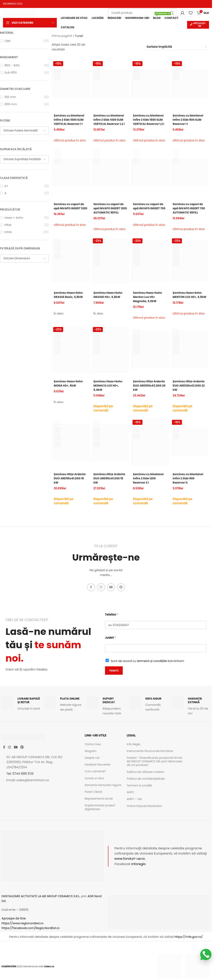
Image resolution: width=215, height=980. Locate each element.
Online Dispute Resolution (144, 813)
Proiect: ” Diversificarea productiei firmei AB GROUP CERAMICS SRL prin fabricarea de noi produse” (155, 769)
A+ (6, 187)
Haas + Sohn (14, 218)
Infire (8, 233)
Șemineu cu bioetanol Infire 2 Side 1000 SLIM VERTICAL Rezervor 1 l (71, 120)
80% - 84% (12, 66)
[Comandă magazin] (177, 48)
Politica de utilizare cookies (145, 779)
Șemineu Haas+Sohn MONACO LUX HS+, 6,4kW (109, 391)
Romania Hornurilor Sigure (103, 792)
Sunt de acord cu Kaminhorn (147, 668)
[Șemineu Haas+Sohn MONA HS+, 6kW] (71, 355)
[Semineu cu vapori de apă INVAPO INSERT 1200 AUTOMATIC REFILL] (110, 176)
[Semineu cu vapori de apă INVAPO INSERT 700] (150, 176)
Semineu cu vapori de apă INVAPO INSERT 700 (150, 212)
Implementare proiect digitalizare (100, 814)
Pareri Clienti (93, 799)
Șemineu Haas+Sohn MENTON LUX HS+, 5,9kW (188, 303)
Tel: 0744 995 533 (20, 784)
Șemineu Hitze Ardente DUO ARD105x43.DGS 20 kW (147, 393)
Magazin (91, 758)
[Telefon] (156, 632)
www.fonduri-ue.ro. (130, 866)
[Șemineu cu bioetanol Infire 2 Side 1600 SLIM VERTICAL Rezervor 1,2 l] (150, 84)
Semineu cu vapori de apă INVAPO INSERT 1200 (70, 212)
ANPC (131, 799)
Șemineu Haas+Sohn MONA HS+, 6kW (70, 389)
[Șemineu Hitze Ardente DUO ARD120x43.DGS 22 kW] (189, 355)
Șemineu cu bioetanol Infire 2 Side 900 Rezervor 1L (189, 487)
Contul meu (93, 751)
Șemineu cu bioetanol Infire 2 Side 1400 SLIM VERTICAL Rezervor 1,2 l (110, 122)
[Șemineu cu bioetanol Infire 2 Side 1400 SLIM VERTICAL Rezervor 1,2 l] (110, 84)
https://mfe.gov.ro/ (188, 944)
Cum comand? (95, 778)
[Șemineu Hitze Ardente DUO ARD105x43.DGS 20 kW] (150, 355)
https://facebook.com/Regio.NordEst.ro (31, 935)
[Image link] (170, 973)
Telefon (112, 622)
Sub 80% (11, 73)
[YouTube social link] (111, 594)
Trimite (114, 678)
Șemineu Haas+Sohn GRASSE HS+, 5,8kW (109, 301)
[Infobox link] (21, 711)
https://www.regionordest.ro (23, 930)
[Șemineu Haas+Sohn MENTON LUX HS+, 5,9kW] (189, 267)
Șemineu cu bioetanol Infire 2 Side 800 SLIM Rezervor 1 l (189, 120)
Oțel (7, 41)
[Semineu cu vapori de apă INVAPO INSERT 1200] (71, 176)
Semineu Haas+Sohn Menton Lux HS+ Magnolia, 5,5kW (149, 303)
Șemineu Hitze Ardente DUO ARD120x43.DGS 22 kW (189, 391)
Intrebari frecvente (98, 772)
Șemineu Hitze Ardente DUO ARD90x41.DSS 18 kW (109, 487)
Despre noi (92, 765)
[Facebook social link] (91, 594)
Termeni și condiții (139, 793)
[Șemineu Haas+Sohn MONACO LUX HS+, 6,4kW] (110, 355)
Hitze (8, 225)
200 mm (11, 105)
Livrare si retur (94, 785)
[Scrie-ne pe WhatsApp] (206, 955)
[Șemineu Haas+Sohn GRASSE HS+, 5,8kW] (110, 267)
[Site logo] (20, 12)
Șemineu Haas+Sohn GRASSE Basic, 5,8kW (70, 301)
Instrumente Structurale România (150, 758)
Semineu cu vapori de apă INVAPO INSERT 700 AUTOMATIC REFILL (189, 214)
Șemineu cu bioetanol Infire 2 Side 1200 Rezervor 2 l (150, 487)
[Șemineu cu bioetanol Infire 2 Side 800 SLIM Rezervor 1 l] (189, 84)
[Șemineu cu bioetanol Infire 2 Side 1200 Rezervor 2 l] (150, 451)
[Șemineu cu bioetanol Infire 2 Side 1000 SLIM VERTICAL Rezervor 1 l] (71, 84)
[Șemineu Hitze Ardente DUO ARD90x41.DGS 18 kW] (71, 451)
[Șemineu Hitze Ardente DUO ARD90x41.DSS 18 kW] (110, 451)
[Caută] (142, 13)
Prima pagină (62, 36)
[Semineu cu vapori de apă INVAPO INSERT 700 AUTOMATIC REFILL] (189, 176)
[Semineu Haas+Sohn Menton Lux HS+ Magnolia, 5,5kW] (150, 267)
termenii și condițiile (152, 668)
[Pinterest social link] (121, 594)
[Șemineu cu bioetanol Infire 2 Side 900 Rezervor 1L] (189, 451)
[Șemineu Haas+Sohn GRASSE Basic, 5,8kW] (71, 267)
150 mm (10, 97)
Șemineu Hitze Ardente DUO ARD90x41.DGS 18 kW (70, 487)
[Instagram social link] (101, 594)
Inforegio (139, 871)
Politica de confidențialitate (146, 786)
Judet (110, 645)
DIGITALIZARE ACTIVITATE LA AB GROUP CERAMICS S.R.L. (41, 903)
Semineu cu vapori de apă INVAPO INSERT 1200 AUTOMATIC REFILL (110, 214)
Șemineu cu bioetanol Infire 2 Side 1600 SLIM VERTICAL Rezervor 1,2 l (150, 122)
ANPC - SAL (134, 806)
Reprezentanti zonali (99, 806)
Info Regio (134, 751)
